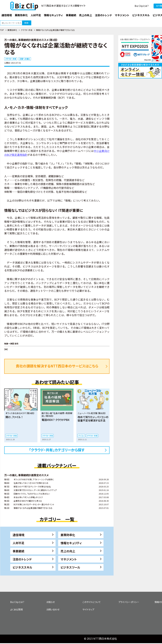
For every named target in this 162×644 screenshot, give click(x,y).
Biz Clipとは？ (142, 6)
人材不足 (18, 543)
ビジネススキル (22, 567)
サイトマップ (88, 609)
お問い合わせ (53, 609)
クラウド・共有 (27, 30)
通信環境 (18, 535)
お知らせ (51, 602)
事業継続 (18, 551)
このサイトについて (92, 602)
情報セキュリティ (71, 543)
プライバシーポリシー (129, 602)
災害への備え (25, 59)
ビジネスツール (70, 567)
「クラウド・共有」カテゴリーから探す (57, 450)
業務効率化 (12, 30)
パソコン (81, 436)
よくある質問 (16, 609)
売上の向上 (68, 551)
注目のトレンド (22, 559)
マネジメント (69, 559)
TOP (2, 30)
